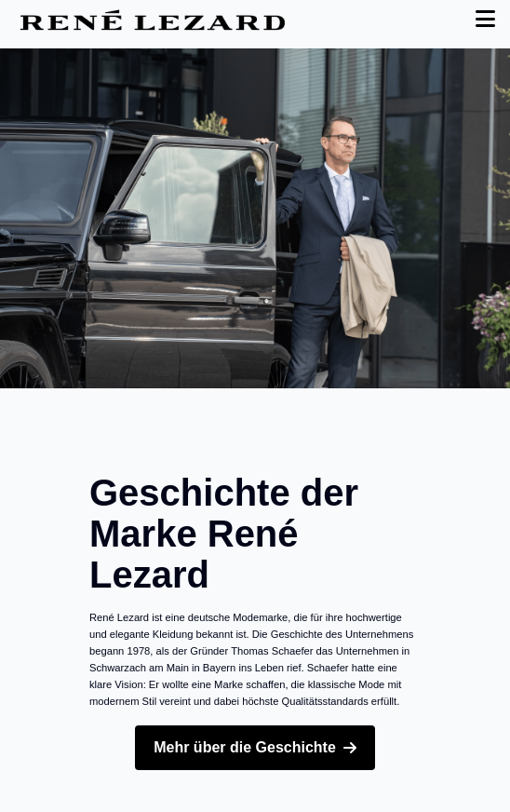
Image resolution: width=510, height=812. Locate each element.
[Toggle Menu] (485, 20)
